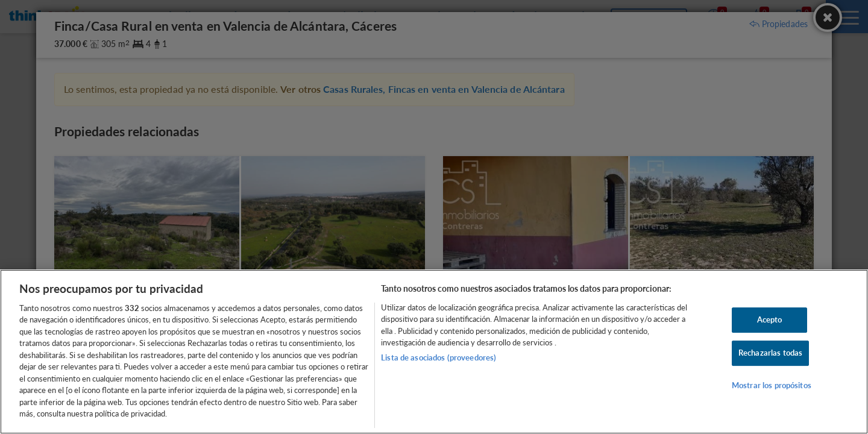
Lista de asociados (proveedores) (439, 357)
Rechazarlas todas (770, 353)
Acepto (770, 320)
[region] (434, 352)
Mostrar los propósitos (772, 385)
